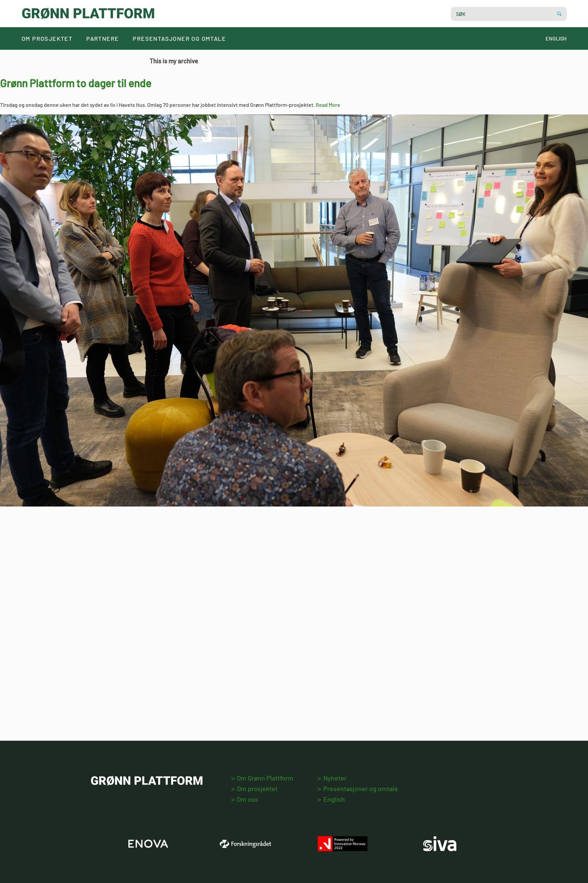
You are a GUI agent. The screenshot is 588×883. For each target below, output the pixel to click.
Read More (328, 105)
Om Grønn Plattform (262, 778)
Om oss (245, 799)
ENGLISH (556, 38)
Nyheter (332, 778)
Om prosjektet (47, 38)
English (331, 799)
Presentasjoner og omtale (179, 38)
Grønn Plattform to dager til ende (76, 83)
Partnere (102, 38)
